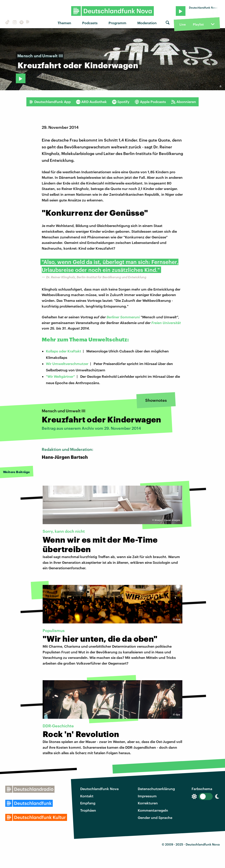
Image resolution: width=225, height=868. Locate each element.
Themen (64, 23)
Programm (117, 23)
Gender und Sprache (155, 817)
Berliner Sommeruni (123, 317)
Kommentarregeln (153, 810)
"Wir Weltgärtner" (60, 376)
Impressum (147, 796)
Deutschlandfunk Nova (99, 789)
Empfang (88, 803)
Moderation (147, 23)
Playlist (198, 24)
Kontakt (87, 796)
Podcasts (90, 23)
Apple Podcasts (150, 102)
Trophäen (88, 810)
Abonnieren (184, 102)
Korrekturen (148, 803)
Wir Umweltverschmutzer (67, 364)
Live (183, 24)
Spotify (121, 102)
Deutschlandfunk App (50, 102)
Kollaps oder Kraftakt (64, 351)
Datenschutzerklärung (156, 789)
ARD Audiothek (91, 102)
